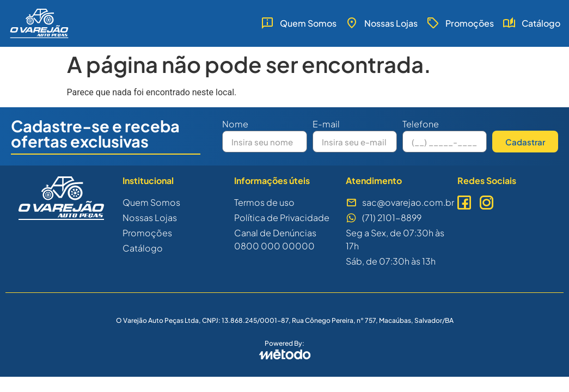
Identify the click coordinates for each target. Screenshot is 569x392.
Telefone (421, 125)
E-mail (326, 125)
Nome (235, 125)
